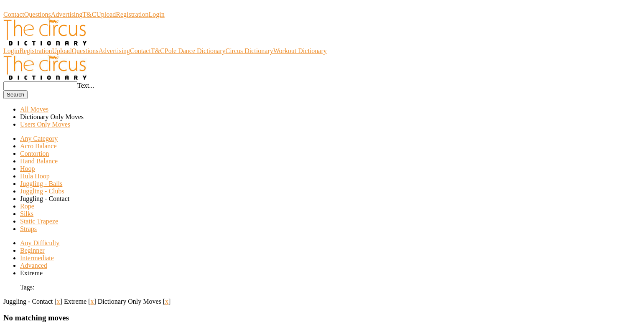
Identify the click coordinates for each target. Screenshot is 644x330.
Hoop (28, 169)
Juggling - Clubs (42, 191)
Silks (27, 214)
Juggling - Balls (41, 184)
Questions (38, 14)
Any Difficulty (40, 243)
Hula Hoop (35, 176)
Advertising (67, 14)
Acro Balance (38, 146)
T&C (89, 14)
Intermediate (37, 258)
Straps (28, 229)
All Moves (34, 109)
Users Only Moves (45, 124)
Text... (86, 85)
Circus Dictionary (27, 7)
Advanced (34, 265)
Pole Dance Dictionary (195, 51)
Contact (14, 14)
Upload (106, 14)
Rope (27, 206)
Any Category (39, 138)
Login (157, 14)
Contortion (34, 154)
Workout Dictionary (300, 51)
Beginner (32, 250)
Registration (132, 14)
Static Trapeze (39, 221)
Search (15, 95)
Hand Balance (39, 161)
